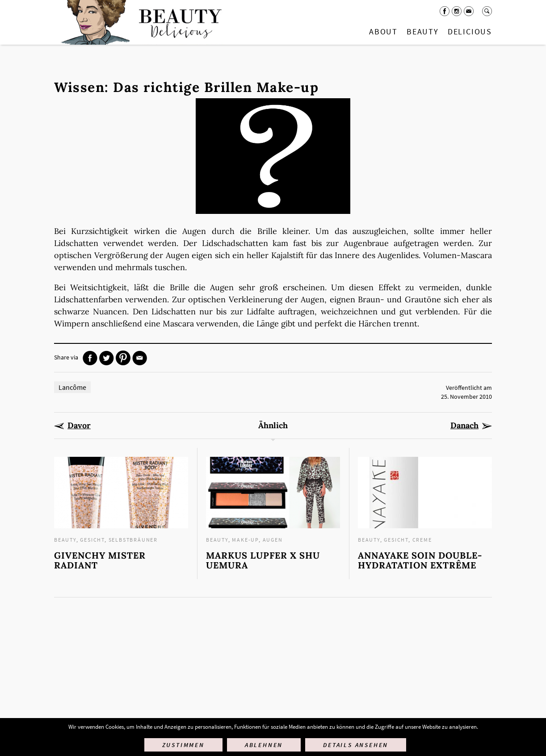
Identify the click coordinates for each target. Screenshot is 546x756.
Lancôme (72, 387)
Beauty (423, 31)
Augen (273, 540)
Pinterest (123, 358)
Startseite (139, 22)
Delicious (470, 31)
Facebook (445, 11)
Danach (464, 426)
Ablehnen (264, 745)
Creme (422, 540)
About (383, 31)
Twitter (107, 358)
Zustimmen (183, 745)
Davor (79, 426)
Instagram (457, 11)
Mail (469, 11)
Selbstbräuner (133, 540)
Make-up (245, 540)
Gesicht (92, 540)
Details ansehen (356, 745)
